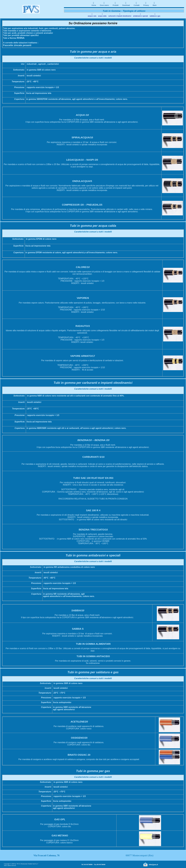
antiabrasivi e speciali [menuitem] (140, 15)
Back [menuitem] (155, 4)
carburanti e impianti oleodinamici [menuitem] (120, 15)
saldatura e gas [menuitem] (155, 15)
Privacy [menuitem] (146, 4)
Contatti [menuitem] (137, 4)
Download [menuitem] (126, 4)
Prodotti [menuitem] (116, 4)
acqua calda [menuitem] (102, 15)
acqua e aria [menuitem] (92, 15)
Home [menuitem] (94, 4)
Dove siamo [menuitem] (104, 4)
